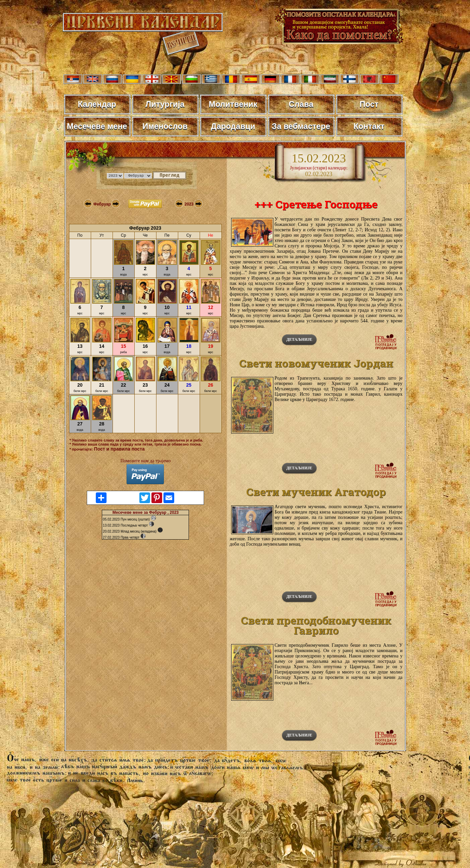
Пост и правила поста (119, 449)
